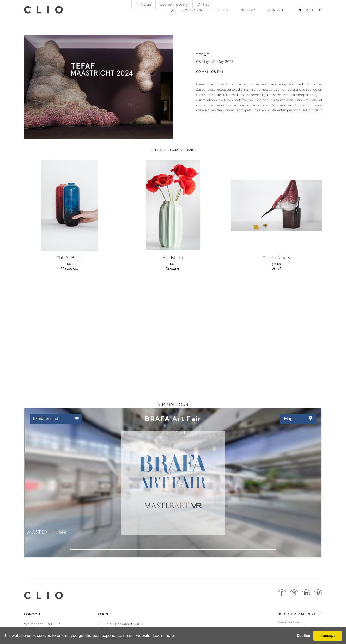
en (299, 10)
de (320, 10)
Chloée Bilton (70, 258)
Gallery (248, 10)
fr (306, 10)
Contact (276, 10)
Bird (276, 269)
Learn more (163, 636)
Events (222, 10)
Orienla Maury (276, 258)
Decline (303, 636)
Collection (192, 10)
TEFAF (202, 55)
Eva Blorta (173, 258)
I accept (328, 636)
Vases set (70, 269)
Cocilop (173, 269)
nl (312, 10)
